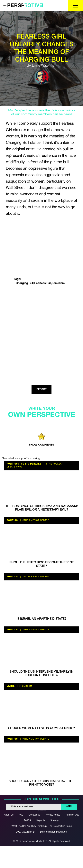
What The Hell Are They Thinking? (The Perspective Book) (42, 826)
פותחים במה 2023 (25, 832)
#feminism (25, 686)
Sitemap (55, 821)
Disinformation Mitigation (54, 832)
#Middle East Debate (35, 577)
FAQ (21, 815)
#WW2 (19, 467)
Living (11, 686)
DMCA (28, 821)
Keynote (41, 821)
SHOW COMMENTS (41, 445)
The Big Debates (30, 464)
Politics (12, 464)
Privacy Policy (53, 815)
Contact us (34, 815)
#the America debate (35, 520)
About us (9, 815)
